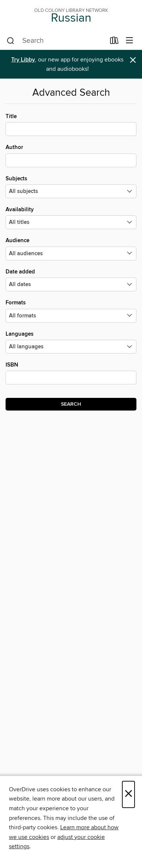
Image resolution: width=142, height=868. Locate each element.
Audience (71, 248)
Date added (71, 280)
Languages (71, 342)
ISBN (71, 373)
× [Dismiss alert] (133, 60)
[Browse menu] (130, 41)
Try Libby (23, 60)
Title (71, 124)
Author (71, 155)
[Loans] (114, 42)
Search (71, 404)
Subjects (71, 187)
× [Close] (128, 794)
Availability (71, 218)
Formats (71, 311)
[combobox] (56, 41)
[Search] (11, 41)
